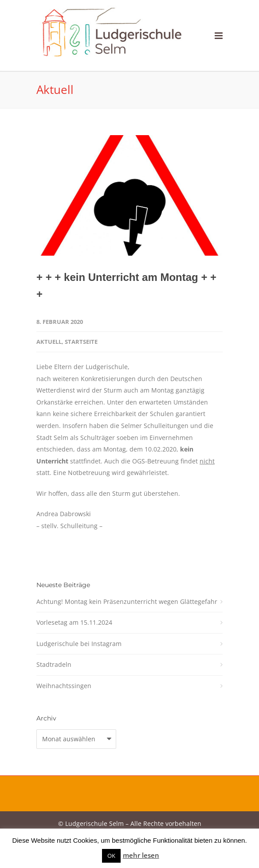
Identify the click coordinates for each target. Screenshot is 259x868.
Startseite (81, 342)
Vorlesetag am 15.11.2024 (74, 622)
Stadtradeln (54, 664)
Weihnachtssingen (64, 686)
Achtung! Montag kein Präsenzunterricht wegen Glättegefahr (127, 601)
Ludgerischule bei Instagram (79, 644)
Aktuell (49, 342)
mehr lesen (141, 855)
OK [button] (111, 856)
